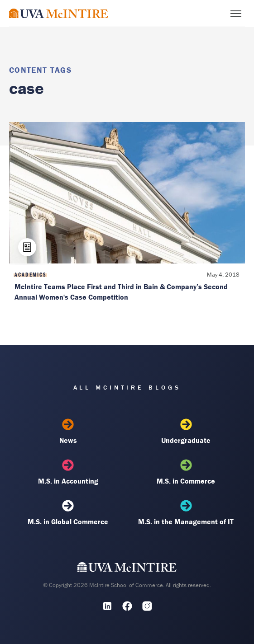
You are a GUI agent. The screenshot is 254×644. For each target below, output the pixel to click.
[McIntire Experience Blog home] (59, 13)
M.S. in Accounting (68, 472)
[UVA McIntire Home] (127, 569)
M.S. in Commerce (186, 472)
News (68, 432)
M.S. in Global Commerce (68, 513)
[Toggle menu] (236, 14)
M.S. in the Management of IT (186, 513)
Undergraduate (186, 432)
